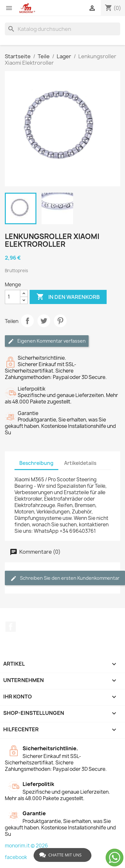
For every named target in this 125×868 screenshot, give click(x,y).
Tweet (44, 321)
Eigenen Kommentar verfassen (47, 341)
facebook (16, 857)
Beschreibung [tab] (36, 463)
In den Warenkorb (68, 297)
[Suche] (63, 29)
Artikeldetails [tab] (80, 463)
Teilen (27, 321)
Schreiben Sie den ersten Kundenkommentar (65, 578)
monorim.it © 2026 (26, 846)
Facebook (11, 627)
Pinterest (60, 321)
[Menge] (13, 297)
